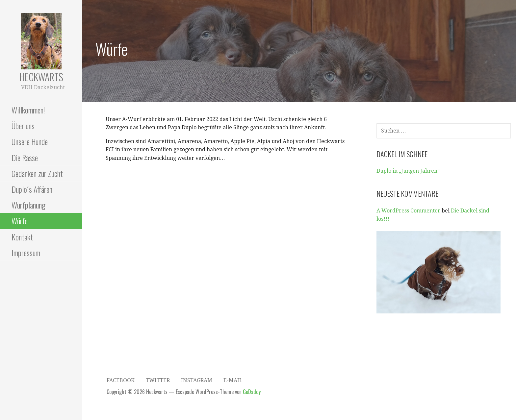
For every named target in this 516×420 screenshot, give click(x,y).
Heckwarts (41, 77)
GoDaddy (252, 392)
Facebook (121, 380)
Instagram (197, 380)
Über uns (23, 126)
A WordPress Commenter (408, 211)
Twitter (158, 380)
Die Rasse (25, 158)
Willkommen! (28, 110)
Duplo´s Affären (32, 189)
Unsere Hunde (30, 141)
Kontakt (22, 237)
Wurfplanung (28, 205)
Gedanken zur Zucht (37, 173)
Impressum (26, 253)
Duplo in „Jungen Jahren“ (408, 171)
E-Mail (233, 380)
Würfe (20, 221)
